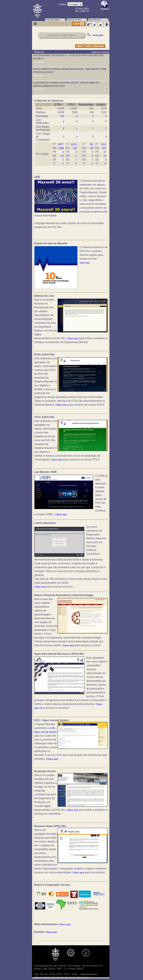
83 (92, 148)
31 (62, 156)
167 (104, 148)
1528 (61, 148)
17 (105, 152)
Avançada (98, 35)
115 (75, 148)
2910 (103, 144)
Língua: (63, 4)
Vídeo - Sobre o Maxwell (90, 46)
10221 (74, 144)
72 (105, 156)
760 (91, 144)
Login (78, 24)
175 (62, 116)
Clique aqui (73, 338)
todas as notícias (101, 52)
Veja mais (85, 263)
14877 (61, 144)
